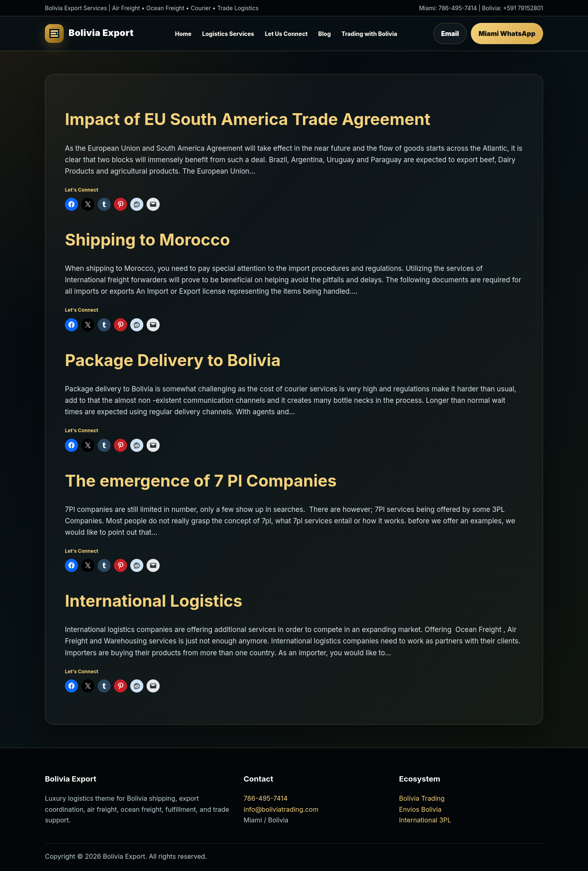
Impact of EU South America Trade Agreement (248, 119)
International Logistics (154, 601)
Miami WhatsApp (507, 33)
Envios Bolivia (420, 809)
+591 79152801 (523, 8)
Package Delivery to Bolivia (173, 360)
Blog (324, 34)
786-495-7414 (458, 8)
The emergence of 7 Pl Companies (201, 481)
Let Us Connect (286, 34)
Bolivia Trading (422, 798)
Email (450, 33)
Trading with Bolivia (369, 34)
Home (183, 34)
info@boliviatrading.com (281, 809)
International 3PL (425, 820)
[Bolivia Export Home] (92, 33)
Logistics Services (228, 34)
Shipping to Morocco (147, 240)
